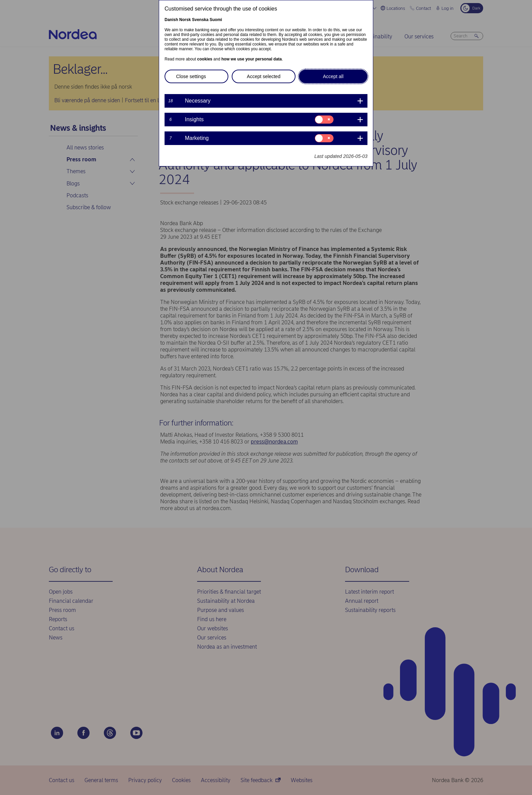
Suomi (216, 20)
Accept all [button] (333, 76)
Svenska (200, 20)
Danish (171, 20)
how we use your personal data (251, 59)
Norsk (185, 20)
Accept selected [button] (264, 76)
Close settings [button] (191, 76)
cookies (205, 59)
